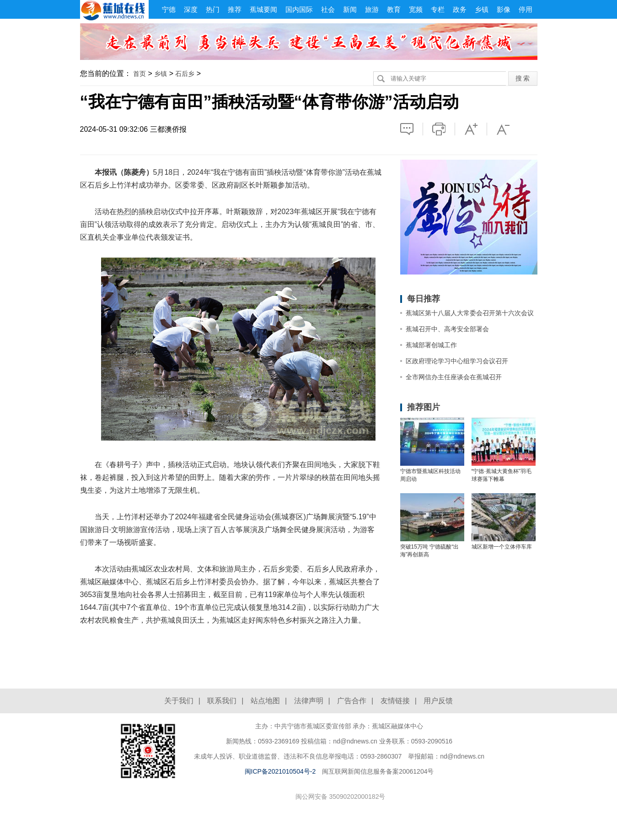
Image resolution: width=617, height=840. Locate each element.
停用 (526, 9)
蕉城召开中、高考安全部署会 (447, 329)
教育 (394, 9)
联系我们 (222, 701)
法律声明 (309, 701)
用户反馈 (438, 701)
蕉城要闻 (263, 9)
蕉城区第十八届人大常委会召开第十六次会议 (470, 313)
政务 (460, 9)
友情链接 (395, 701)
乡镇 (482, 9)
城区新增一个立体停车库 (502, 547)
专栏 (438, 9)
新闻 (350, 9)
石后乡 (185, 74)
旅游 (372, 9)
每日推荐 (424, 299)
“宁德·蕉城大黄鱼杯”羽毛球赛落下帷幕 (502, 475)
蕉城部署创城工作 (431, 345)
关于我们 (179, 701)
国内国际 (299, 9)
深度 (191, 9)
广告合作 (352, 701)
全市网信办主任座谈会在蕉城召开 (454, 377)
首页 (139, 74)
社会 (328, 9)
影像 (504, 9)
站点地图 (265, 701)
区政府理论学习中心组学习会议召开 (457, 361)
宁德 (169, 9)
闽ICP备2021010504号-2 (280, 771)
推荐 (235, 9)
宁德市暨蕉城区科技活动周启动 (430, 475)
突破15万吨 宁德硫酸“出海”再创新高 (430, 551)
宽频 (416, 9)
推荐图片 (424, 407)
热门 (213, 9)
